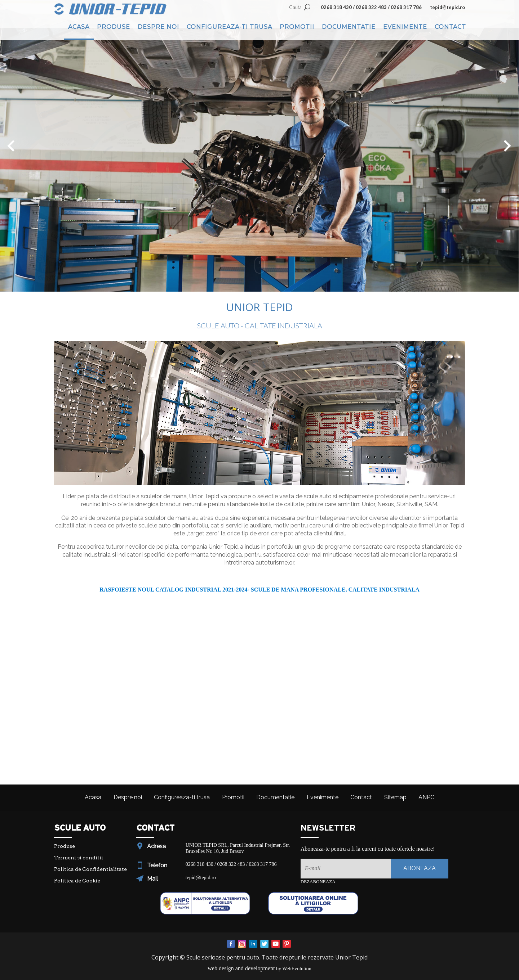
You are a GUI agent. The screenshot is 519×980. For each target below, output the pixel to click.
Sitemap (395, 797)
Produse (114, 27)
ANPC (426, 797)
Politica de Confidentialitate (90, 869)
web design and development (241, 968)
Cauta (295, 7)
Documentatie (349, 27)
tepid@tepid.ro (447, 7)
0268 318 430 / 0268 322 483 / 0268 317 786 (371, 7)
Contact (450, 27)
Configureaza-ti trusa (229, 27)
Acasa (79, 27)
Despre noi (158, 27)
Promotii (297, 27)
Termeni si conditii (79, 858)
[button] (11, 146)
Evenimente (405, 27)
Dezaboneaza (318, 882)
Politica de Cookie (77, 881)
